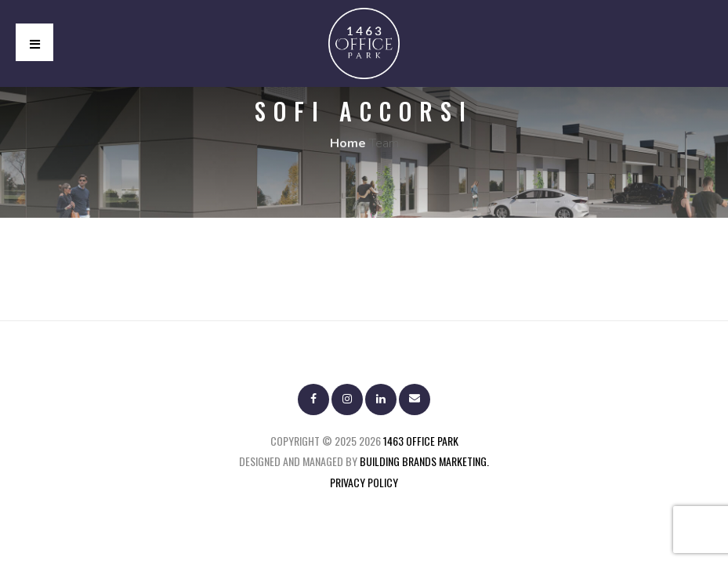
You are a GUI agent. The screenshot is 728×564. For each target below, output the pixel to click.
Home (348, 143)
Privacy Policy (364, 482)
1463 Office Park (421, 441)
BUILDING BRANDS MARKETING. (424, 461)
